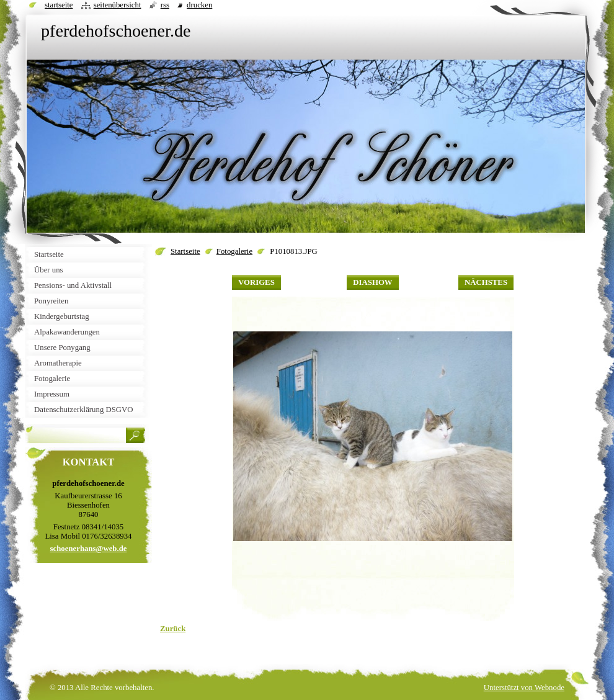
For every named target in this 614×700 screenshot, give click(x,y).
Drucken (199, 5)
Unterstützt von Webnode (524, 688)
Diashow (372, 282)
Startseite (185, 251)
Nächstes (486, 282)
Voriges (256, 282)
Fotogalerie (234, 251)
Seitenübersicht (118, 5)
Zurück (173, 629)
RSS (165, 5)
